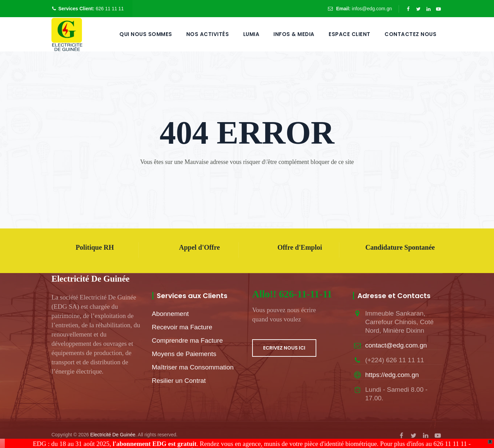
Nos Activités (208, 34)
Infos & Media (294, 34)
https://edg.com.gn (392, 375)
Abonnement (170, 314)
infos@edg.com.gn (372, 9)
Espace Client (350, 34)
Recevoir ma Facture (182, 327)
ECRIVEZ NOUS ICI (284, 348)
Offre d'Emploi (300, 247)
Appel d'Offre (199, 247)
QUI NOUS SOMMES (146, 34)
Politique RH (95, 247)
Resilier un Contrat (179, 381)
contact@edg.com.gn (396, 345)
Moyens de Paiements (184, 354)
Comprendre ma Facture (187, 340)
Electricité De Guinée (113, 435)
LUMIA (251, 34)
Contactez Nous (410, 34)
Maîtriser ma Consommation (193, 367)
